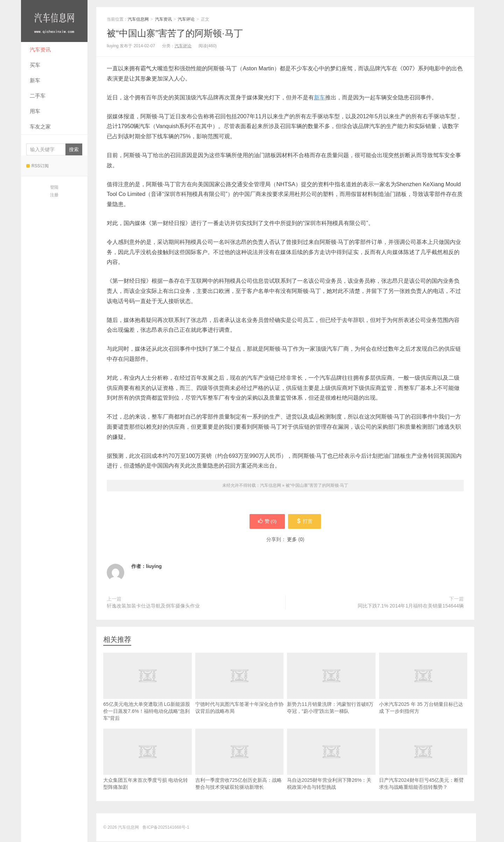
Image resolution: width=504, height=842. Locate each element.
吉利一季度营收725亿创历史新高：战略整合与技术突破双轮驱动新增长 (240, 770)
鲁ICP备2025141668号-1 (166, 828)
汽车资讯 (40, 50)
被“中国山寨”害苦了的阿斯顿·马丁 (175, 33)
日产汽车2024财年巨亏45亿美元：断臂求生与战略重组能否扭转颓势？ (423, 770)
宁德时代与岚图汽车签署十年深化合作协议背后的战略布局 (240, 694)
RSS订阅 (37, 166)
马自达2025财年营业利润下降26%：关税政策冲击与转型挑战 (331, 770)
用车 (35, 111)
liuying (154, 567)
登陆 (54, 187)
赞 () (266, 522)
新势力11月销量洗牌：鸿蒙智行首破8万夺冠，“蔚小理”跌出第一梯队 (331, 694)
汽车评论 (186, 19)
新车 (35, 80)
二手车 (38, 96)
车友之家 (40, 127)
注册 (54, 195)
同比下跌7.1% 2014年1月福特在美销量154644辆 (411, 606)
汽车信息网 (54, 21)
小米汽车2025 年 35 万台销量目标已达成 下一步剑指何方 (423, 694)
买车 (35, 65)
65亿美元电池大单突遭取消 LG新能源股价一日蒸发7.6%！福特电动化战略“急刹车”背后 (148, 698)
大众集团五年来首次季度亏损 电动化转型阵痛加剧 (148, 770)
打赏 (305, 522)
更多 (292, 540)
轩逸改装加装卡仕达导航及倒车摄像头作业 (153, 606)
